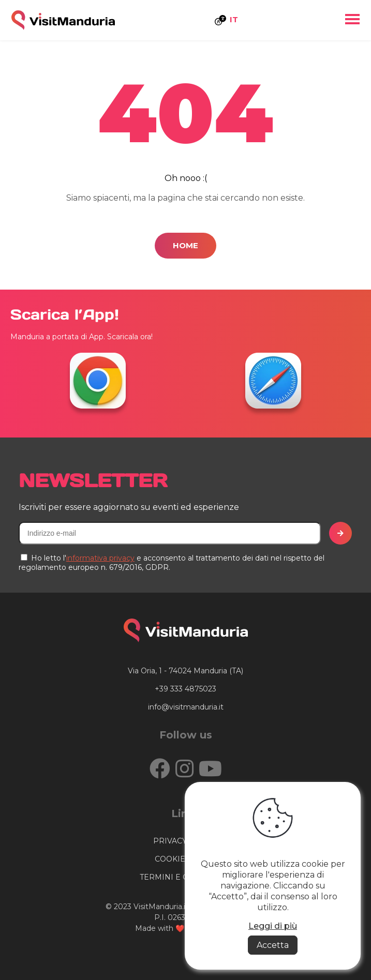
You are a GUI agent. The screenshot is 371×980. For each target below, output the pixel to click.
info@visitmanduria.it (186, 707)
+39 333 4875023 (185, 689)
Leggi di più (273, 926)
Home (185, 245)
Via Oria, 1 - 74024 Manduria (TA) (185, 671)
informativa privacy (100, 558)
